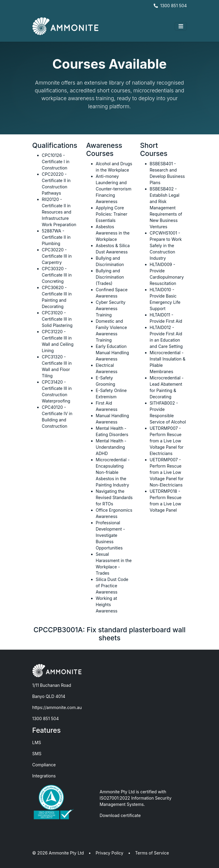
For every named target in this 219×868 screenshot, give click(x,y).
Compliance (44, 765)
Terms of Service (152, 853)
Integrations (44, 776)
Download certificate (120, 815)
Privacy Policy (109, 853)
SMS (37, 754)
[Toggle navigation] (181, 26)
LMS (37, 742)
